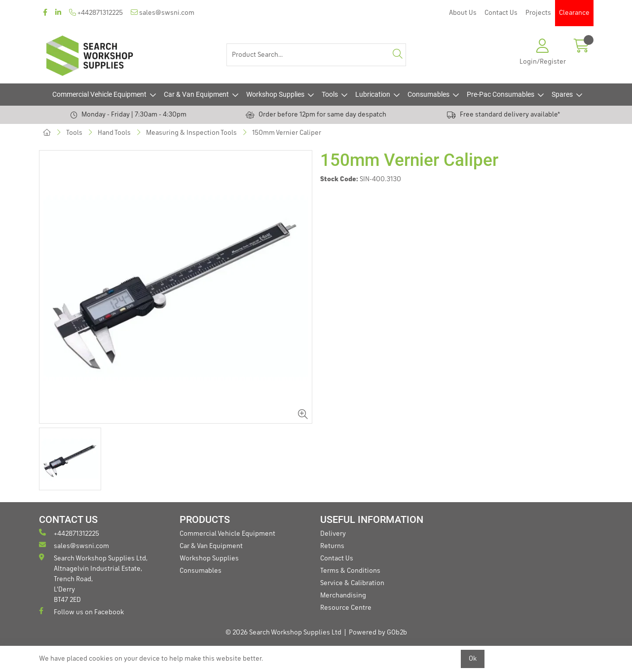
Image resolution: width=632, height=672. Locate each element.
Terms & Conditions (350, 571)
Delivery (333, 534)
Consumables (428, 94)
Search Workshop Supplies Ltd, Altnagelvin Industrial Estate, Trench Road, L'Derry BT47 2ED (93, 578)
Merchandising (343, 595)
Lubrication (373, 94)
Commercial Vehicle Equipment (99, 94)
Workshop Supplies (275, 94)
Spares (562, 94)
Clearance (574, 13)
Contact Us (501, 13)
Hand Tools (114, 133)
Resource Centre (346, 608)
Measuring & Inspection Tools (191, 133)
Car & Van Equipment (196, 94)
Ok (473, 659)
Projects (538, 13)
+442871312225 (96, 13)
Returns (332, 546)
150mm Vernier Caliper (287, 133)
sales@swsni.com (163, 13)
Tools (330, 94)
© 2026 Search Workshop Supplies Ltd (283, 632)
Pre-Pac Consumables (501, 94)
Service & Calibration (352, 583)
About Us (463, 13)
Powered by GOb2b (378, 632)
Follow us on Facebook (81, 612)
